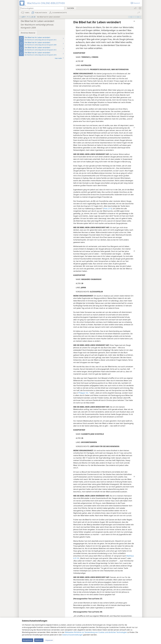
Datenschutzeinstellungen (73, 635)
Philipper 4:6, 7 (84, 393)
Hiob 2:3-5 (108, 209)
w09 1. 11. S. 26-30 (27, 17)
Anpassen (49, 640)
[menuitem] (140, 8)
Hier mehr (59, 58)
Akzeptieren (28, 640)
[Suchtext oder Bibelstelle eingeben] (41, 8)
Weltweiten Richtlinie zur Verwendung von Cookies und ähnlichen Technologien (96, 632)
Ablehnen (39, 640)
